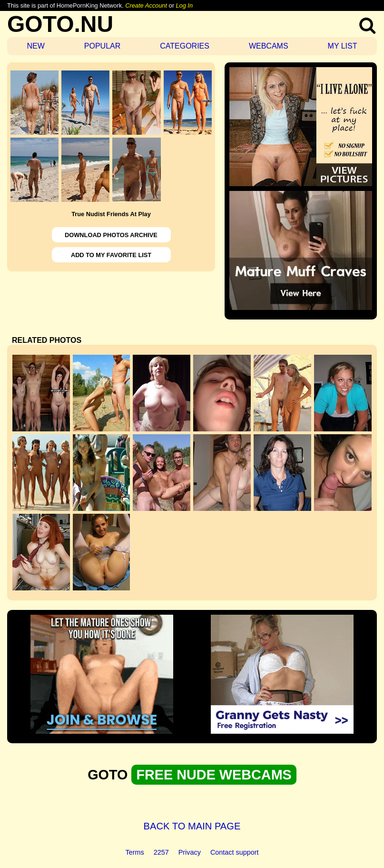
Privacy (190, 852)
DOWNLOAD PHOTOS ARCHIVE (111, 235)
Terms (135, 852)
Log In (184, 5)
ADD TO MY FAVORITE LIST (111, 255)
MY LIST (343, 46)
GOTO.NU (60, 24)
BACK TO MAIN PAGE (192, 826)
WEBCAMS (269, 46)
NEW (35, 46)
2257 (161, 852)
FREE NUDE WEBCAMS (214, 775)
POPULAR (102, 46)
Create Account (146, 5)
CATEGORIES (185, 46)
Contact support (235, 852)
